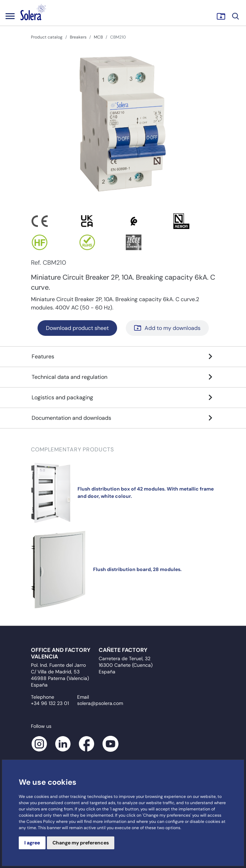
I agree (32, 843)
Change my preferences (81, 843)
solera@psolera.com (100, 703)
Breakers (78, 37)
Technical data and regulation (123, 377)
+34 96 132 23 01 (50, 703)
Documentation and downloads (123, 418)
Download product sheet (77, 328)
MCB (98, 37)
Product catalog (47, 37)
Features (123, 357)
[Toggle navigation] (10, 16)
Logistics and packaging (123, 398)
